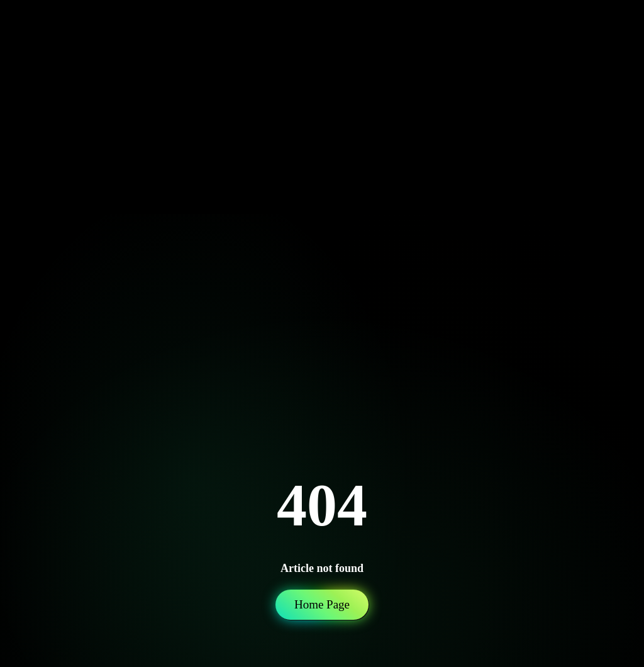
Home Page (322, 604)
